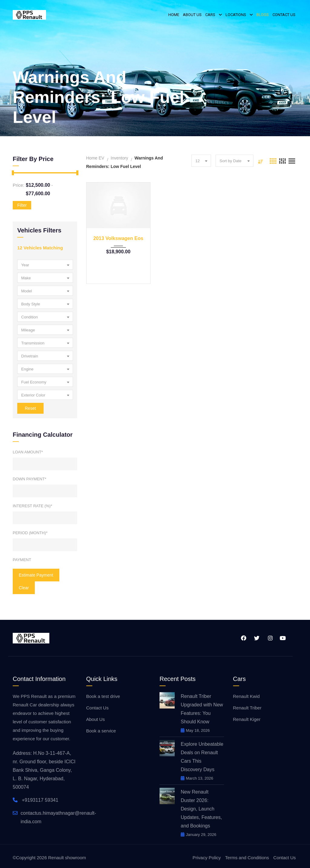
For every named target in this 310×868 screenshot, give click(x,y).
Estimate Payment (36, 575)
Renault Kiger (247, 719)
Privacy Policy (207, 858)
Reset (30, 408)
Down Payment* (30, 479)
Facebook (243, 638)
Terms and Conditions (247, 858)
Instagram (270, 638)
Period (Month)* (30, 533)
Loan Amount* (28, 452)
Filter (22, 205)
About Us (96, 719)
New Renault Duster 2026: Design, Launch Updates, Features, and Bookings (201, 809)
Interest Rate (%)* (32, 506)
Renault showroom (67, 858)
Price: (18, 185)
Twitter (256, 638)
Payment (22, 560)
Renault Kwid (246, 696)
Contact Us (97, 708)
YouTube (283, 638)
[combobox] (45, 265)
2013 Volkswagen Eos (118, 238)
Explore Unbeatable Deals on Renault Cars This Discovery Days (202, 757)
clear (24, 588)
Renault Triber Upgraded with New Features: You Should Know (202, 709)
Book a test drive (103, 696)
